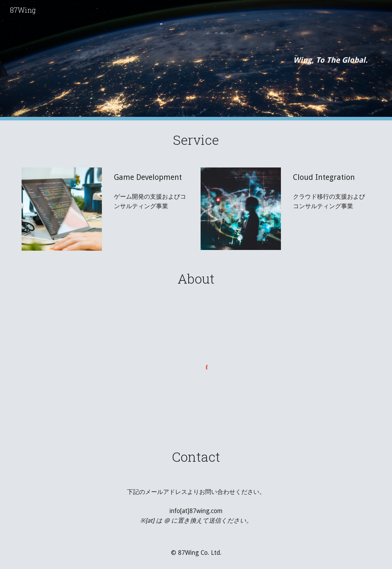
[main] (196, 60)
